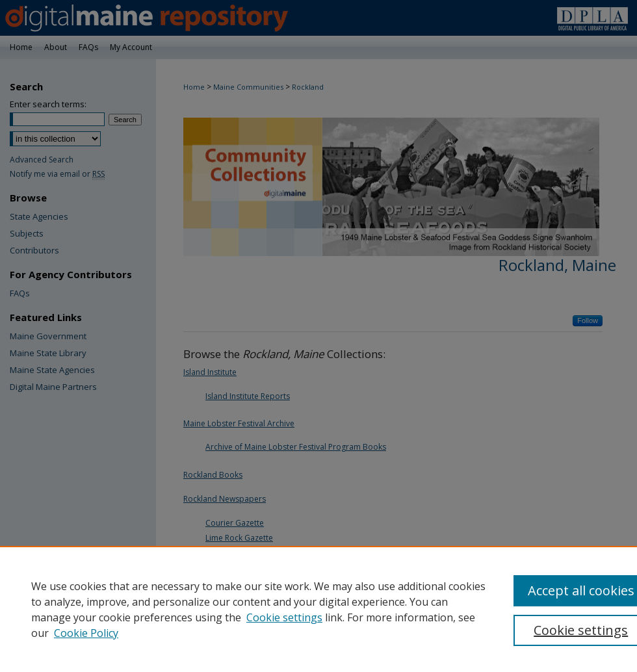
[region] (318, 609)
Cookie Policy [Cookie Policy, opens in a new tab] (86, 633)
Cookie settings (284, 617)
